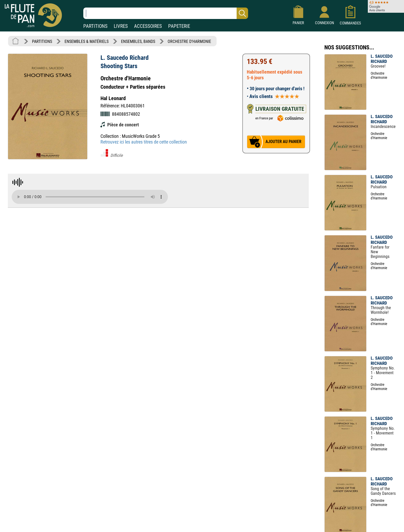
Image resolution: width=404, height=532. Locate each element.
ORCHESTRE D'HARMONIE (189, 41)
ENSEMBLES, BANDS (138, 41)
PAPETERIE (179, 26)
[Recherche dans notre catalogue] (166, 13)
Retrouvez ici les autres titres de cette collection (144, 142)
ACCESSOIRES (148, 26)
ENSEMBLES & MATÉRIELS (87, 41)
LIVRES (121, 26)
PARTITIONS (95, 26)
